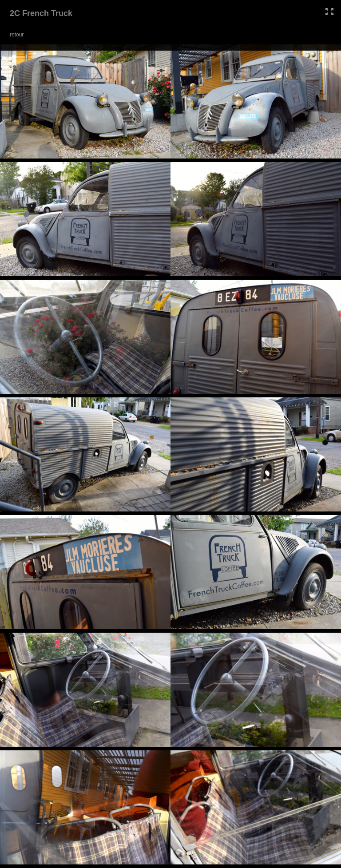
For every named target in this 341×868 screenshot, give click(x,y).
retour (17, 35)
